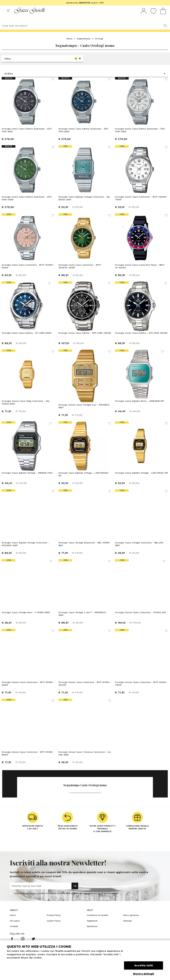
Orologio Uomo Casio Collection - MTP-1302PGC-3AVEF (80, 273)
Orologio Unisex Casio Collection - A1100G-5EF (140, 618)
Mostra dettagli (144, 974)
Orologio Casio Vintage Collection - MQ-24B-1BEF (139, 550)
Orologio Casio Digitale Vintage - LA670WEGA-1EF (84, 480)
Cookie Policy (54, 927)
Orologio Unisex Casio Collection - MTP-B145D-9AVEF (28, 759)
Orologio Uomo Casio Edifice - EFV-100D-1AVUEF (141, 339)
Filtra (43, 65)
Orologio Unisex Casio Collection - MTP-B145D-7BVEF (141, 690)
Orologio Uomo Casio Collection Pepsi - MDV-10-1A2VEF (140, 273)
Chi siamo (15, 927)
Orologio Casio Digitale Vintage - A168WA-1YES (27, 479)
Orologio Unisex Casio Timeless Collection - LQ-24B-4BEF (85, 759)
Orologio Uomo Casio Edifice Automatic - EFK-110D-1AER (27, 136)
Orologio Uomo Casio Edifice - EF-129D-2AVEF (27, 339)
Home (70, 45)
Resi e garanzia (131, 921)
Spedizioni (92, 932)
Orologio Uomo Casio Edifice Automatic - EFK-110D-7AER (140, 136)
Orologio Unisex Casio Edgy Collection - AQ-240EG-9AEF (26, 409)
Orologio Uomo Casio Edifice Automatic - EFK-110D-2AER (84, 136)
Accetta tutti (144, 966)
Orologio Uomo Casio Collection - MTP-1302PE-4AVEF (28, 273)
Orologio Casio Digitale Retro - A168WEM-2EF (140, 409)
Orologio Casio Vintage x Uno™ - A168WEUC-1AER (83, 620)
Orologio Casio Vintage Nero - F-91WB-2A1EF (26, 618)
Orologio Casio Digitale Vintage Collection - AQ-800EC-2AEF (85, 205)
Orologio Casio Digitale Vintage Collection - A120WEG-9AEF (25, 550)
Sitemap (128, 927)
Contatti (14, 932)
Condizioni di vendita (97, 921)
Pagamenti (92, 927)
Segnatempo (84, 45)
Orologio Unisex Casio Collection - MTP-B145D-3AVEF (28, 690)
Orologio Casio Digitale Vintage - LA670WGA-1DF (142, 479)
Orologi (99, 45)
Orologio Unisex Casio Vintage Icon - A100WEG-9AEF (84, 410)
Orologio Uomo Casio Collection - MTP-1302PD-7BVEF (141, 205)
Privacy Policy (29, 899)
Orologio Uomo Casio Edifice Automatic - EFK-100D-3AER (27, 205)
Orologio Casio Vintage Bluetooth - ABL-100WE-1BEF (85, 550)
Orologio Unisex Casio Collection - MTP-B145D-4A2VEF (84, 690)
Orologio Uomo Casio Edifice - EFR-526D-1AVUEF (85, 339)
